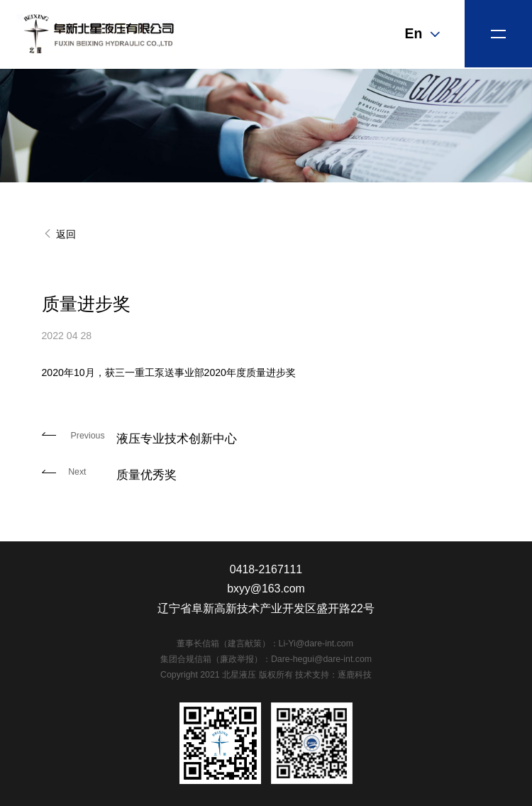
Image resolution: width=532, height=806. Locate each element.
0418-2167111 (266, 569)
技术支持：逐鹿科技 (333, 675)
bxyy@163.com (266, 589)
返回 (59, 234)
